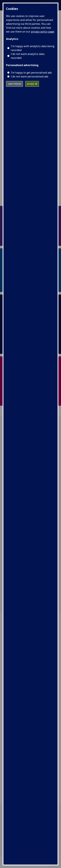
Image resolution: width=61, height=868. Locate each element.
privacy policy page (43, 32)
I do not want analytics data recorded (28, 56)
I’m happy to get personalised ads (31, 73)
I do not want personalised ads (30, 76)
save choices (15, 84)
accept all (32, 84)
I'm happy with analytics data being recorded (33, 48)
